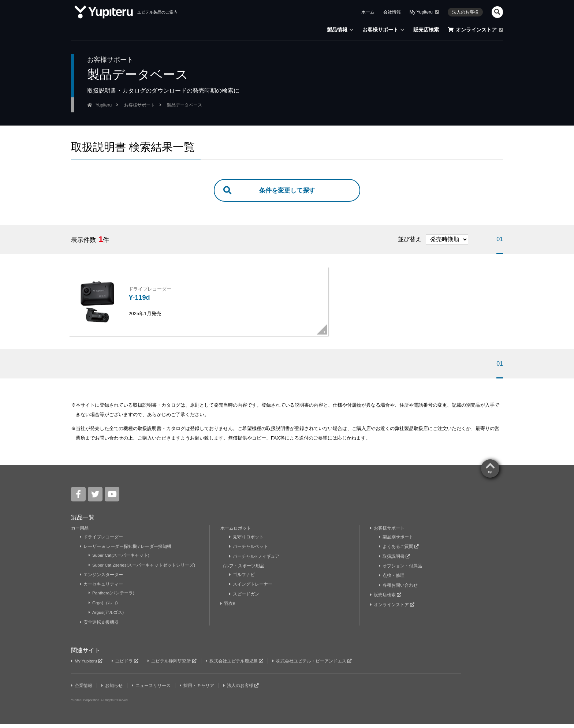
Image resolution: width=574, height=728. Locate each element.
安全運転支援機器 (99, 626)
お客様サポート (383, 30)
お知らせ (113, 690)
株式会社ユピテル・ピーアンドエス (315, 665)
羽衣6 (229, 608)
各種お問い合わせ (398, 589)
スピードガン (244, 598)
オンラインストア (475, 30)
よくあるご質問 (399, 551)
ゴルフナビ (242, 579)
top (490, 476)
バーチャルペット (249, 551)
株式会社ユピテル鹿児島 (236, 665)
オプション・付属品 (401, 570)
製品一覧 (83, 521)
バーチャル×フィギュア (254, 560)
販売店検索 (426, 30)
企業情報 (82, 690)
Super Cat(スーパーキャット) (120, 560)
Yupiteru (104, 105)
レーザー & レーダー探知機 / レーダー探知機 (126, 551)
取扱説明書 (395, 560)
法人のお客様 (465, 12)
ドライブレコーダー (102, 541)
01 (500, 240)
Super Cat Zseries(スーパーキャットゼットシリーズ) (143, 569)
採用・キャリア (198, 690)
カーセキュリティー (102, 589)
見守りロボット (247, 541)
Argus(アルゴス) (107, 617)
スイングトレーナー (251, 589)
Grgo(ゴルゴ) (104, 607)
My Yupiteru (424, 12)
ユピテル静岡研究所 (174, 665)
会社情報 (392, 12)
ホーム (368, 12)
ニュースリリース (152, 690)
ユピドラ (126, 665)
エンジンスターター (102, 579)
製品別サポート (396, 541)
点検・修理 (392, 580)
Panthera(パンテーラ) (112, 597)
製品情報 (340, 30)
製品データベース (184, 105)
